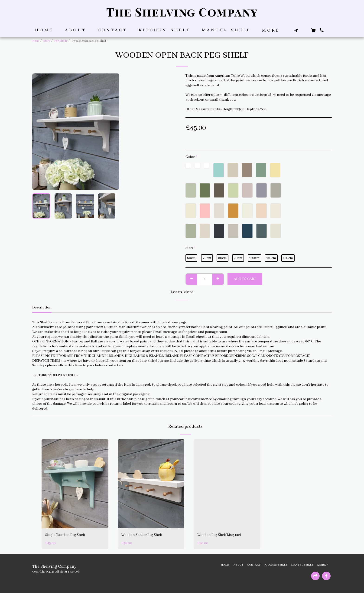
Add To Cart (245, 279)
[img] (75, 484)
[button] (296, 30)
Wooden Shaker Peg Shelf (142, 535)
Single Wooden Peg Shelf (65, 535)
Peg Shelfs (61, 41)
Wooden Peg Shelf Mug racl (219, 535)
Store (47, 41)
